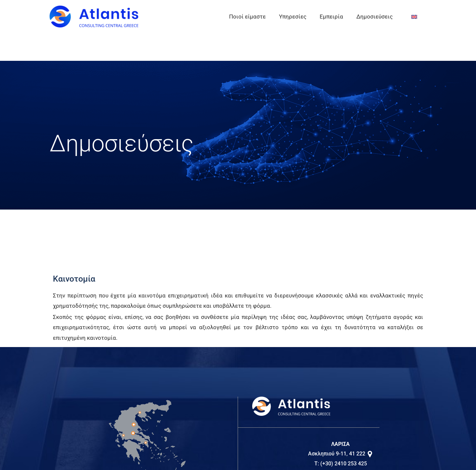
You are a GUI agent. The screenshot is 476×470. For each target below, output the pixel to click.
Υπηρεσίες (293, 17)
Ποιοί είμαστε (247, 17)
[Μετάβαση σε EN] (414, 17)
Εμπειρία (331, 17)
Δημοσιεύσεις (375, 17)
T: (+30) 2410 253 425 (341, 464)
